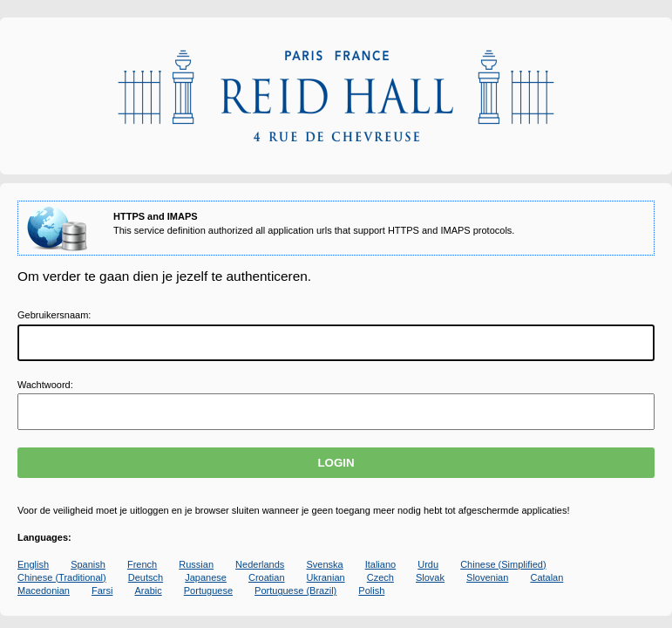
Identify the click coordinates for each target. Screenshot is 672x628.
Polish (371, 590)
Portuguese (208, 590)
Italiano (380, 564)
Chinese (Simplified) (503, 564)
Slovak (430, 577)
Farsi (102, 590)
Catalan (546, 577)
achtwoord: (45, 385)
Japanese (206, 577)
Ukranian (326, 577)
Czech (380, 577)
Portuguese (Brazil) (295, 590)
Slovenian (487, 577)
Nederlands (260, 564)
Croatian (267, 577)
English (33, 564)
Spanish (88, 564)
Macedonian (44, 590)
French (142, 564)
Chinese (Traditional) (62, 577)
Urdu (428, 564)
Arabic (149, 590)
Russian (196, 564)
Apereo (336, 96)
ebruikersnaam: (54, 315)
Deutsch (146, 577)
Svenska (324, 564)
